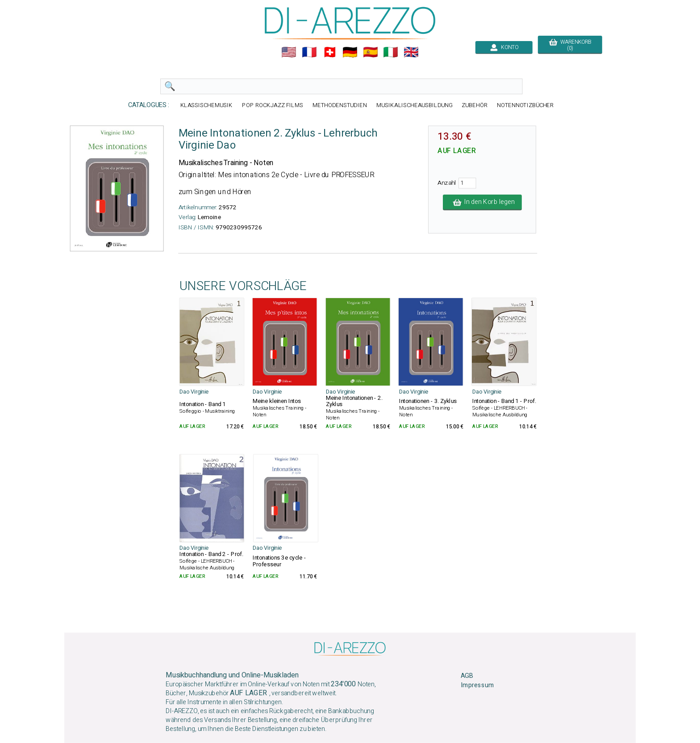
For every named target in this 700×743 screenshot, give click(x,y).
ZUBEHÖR (475, 105)
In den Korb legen (482, 202)
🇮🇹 (391, 52)
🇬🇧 (411, 52)
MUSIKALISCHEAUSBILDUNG (414, 105)
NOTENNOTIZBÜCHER (525, 105)
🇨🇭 (330, 52)
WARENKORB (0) (570, 45)
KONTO (504, 47)
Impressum (477, 685)
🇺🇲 (289, 52)
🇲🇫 (309, 52)
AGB (467, 676)
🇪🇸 (371, 52)
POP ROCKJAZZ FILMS (273, 105)
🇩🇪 (350, 52)
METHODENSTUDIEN (340, 105)
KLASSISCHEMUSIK (207, 105)
